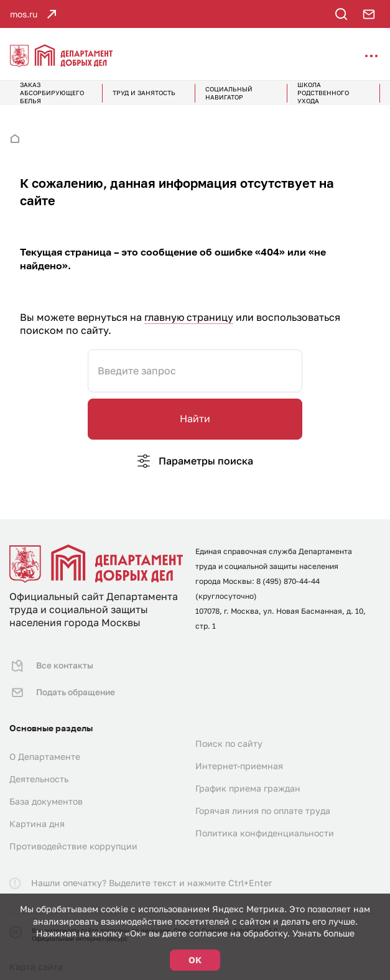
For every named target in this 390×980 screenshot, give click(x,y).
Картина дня (37, 817)
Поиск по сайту (229, 737)
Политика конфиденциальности (265, 826)
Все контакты (51, 664)
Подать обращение (63, 688)
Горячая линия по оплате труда (263, 804)
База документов (46, 794)
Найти (195, 418)
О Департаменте (45, 750)
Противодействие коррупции (73, 839)
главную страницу (189, 317)
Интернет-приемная (239, 759)
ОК (195, 960)
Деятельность (39, 772)
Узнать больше (323, 933)
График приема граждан (248, 781)
